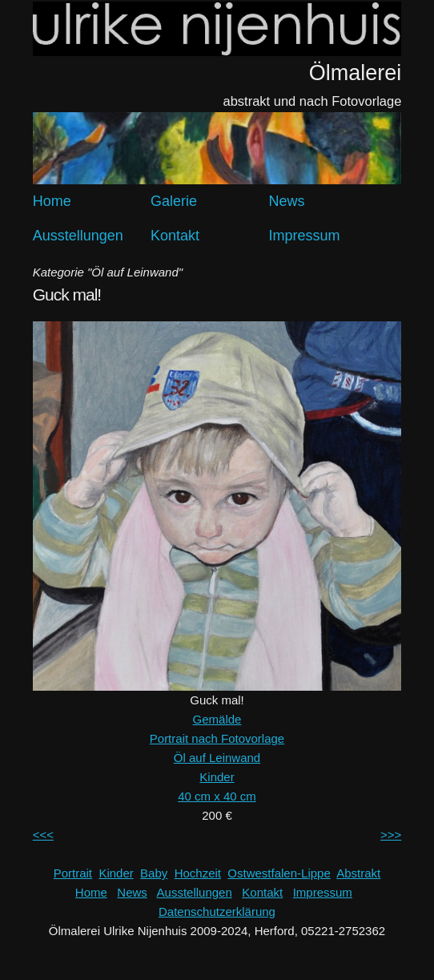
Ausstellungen (78, 236)
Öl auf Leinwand (217, 758)
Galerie (174, 201)
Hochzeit (198, 873)
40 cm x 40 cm (217, 796)
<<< (43, 835)
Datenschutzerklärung (217, 911)
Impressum (304, 236)
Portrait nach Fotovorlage (217, 738)
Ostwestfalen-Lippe (279, 873)
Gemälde (217, 719)
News (286, 201)
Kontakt (175, 236)
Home (52, 201)
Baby (154, 873)
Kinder (217, 777)
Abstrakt (358, 873)
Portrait (73, 873)
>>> (391, 835)
